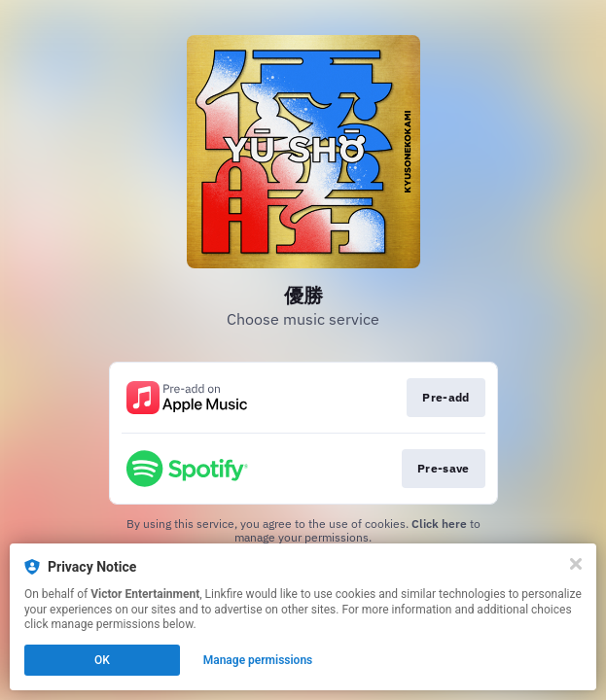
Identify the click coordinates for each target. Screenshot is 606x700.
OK (102, 660)
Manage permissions (258, 660)
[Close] (576, 564)
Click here (439, 524)
